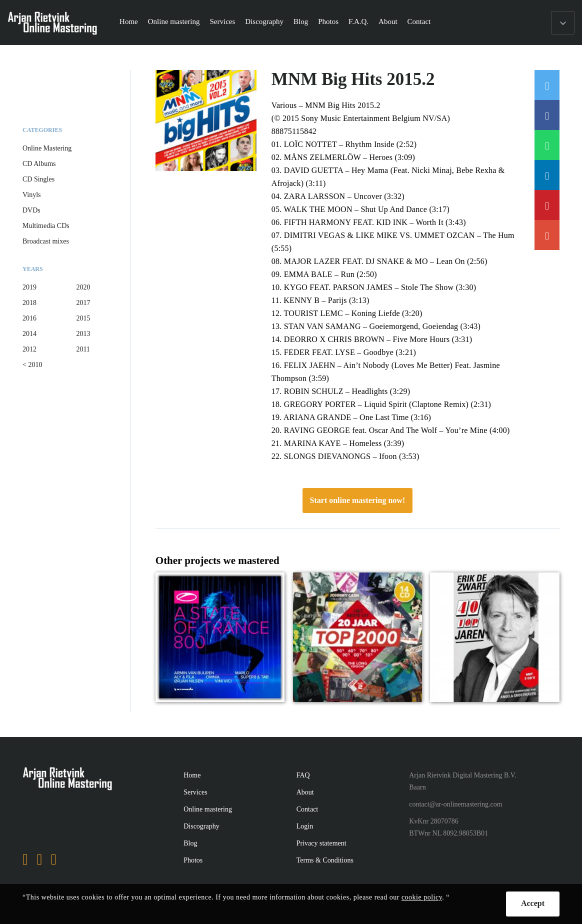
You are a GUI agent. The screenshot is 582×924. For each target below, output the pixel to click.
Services (223, 21)
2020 (83, 287)
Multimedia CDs (46, 226)
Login (305, 826)
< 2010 (32, 365)
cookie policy (422, 897)
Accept (533, 903)
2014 (29, 334)
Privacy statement (321, 843)
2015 (83, 318)
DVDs (31, 210)
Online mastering (174, 21)
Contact (419, 21)
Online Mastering (47, 148)
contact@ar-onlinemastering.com (455, 804)
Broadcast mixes (46, 241)
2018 (29, 303)
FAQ (303, 775)
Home (129, 21)
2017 (83, 303)
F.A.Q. (358, 21)
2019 (29, 287)
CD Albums (39, 164)
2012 (29, 349)
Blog (301, 21)
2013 (83, 334)
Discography (264, 21)
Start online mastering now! (358, 500)
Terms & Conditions (325, 860)
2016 (29, 318)
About (388, 21)
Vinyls (32, 195)
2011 (83, 349)
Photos (328, 21)
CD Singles (38, 179)
